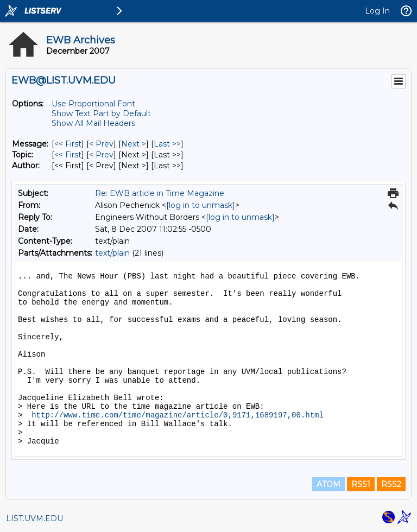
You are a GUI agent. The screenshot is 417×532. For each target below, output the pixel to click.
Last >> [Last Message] (167, 144)
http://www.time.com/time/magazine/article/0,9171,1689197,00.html (178, 415)
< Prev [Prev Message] (101, 144)
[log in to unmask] (201, 205)
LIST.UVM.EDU (34, 518)
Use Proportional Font (93, 104)
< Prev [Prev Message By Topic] (101, 155)
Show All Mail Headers (93, 123)
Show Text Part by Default (101, 113)
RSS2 (391, 484)
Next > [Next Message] (134, 144)
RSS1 (361, 484)
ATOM (328, 484)
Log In (377, 11)
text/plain (112, 253)
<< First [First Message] (68, 144)
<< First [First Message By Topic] (68, 155)
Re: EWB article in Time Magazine (160, 193)
